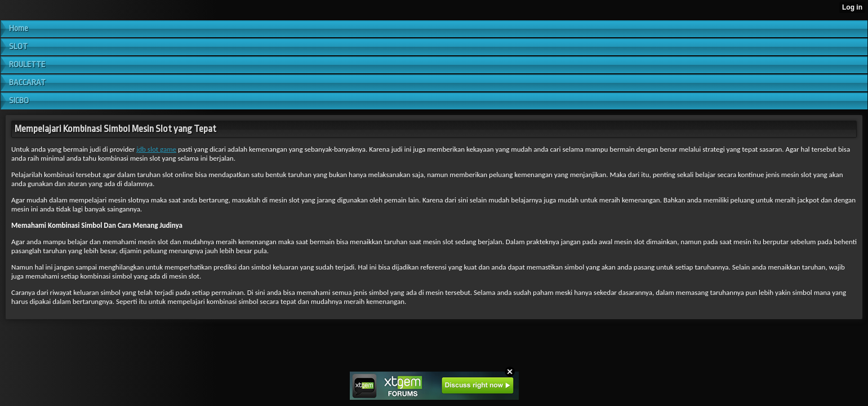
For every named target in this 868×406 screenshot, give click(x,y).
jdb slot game (156, 149)
